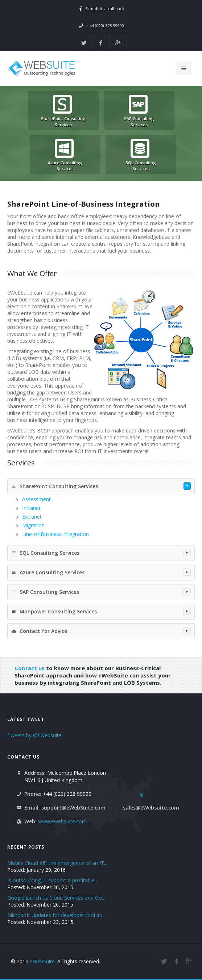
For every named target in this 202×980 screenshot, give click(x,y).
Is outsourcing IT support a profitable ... (53, 880)
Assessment (36, 499)
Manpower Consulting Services (101, 611)
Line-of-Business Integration (55, 534)
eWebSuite (42, 961)
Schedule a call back (105, 9)
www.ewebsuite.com (62, 821)
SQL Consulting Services (101, 553)
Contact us (30, 668)
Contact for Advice (101, 631)
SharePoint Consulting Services (101, 486)
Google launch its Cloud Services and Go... (56, 898)
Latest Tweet (26, 719)
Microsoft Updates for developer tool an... (56, 915)
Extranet (32, 517)
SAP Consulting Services (101, 592)
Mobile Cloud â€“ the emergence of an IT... (57, 863)
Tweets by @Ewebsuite (34, 735)
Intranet (31, 508)
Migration (33, 525)
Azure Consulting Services (101, 572)
